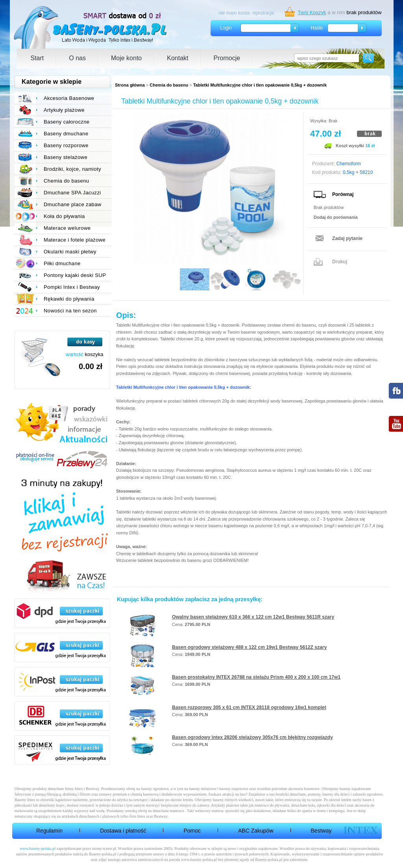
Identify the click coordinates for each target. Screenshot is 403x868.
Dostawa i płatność (123, 831)
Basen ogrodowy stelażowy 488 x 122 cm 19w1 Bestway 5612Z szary (249, 647)
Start (37, 58)
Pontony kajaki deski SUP (75, 275)
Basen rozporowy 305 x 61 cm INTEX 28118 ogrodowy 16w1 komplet (249, 707)
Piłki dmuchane (62, 263)
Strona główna (130, 85)
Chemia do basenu (169, 85)
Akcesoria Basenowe (69, 98)
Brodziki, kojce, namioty (72, 169)
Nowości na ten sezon (70, 311)
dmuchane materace (168, 811)
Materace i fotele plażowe (75, 240)
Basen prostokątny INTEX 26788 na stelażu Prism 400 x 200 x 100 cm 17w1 (256, 677)
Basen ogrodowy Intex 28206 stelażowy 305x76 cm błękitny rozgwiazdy (252, 737)
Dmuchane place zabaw (73, 204)
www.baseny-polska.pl (38, 849)
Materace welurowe (67, 228)
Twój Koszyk (312, 12)
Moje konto (126, 58)
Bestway (321, 831)
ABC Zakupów (256, 831)
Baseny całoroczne (67, 122)
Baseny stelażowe (66, 157)
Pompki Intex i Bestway (72, 287)
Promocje (227, 58)
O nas (77, 58)
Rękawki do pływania (69, 299)
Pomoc (192, 831)
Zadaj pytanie (347, 238)
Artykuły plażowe (64, 110)
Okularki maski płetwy (70, 252)
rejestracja (263, 13)
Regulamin (49, 831)
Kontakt (177, 58)
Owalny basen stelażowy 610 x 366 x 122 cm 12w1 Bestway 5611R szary (253, 617)
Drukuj (340, 262)
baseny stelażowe (203, 789)
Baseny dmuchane (66, 134)
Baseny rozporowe (66, 145)
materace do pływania (272, 805)
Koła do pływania (64, 216)
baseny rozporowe (234, 789)
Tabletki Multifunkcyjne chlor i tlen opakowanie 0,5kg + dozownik (260, 85)
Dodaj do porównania (336, 217)
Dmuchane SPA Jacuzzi (72, 193)
